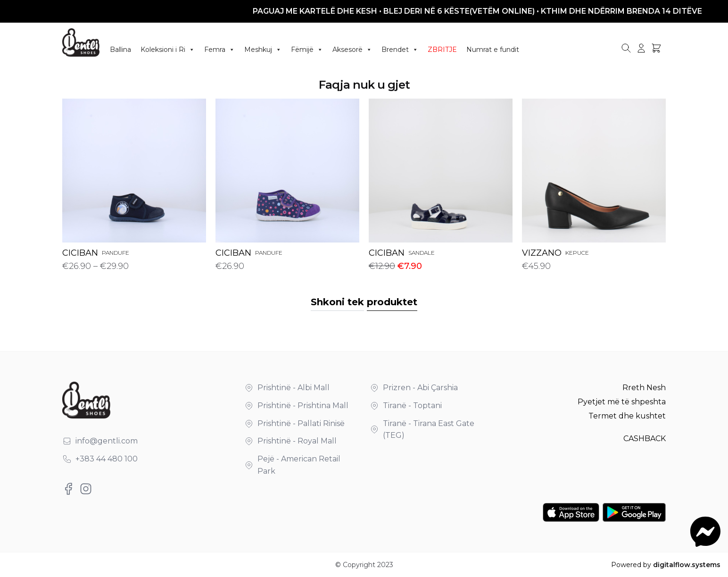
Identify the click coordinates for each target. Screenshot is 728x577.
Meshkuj (263, 50)
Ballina (120, 50)
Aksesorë (352, 50)
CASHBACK (645, 439)
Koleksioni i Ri (168, 50)
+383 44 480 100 (107, 459)
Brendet (400, 50)
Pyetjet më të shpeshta (622, 402)
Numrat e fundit (493, 50)
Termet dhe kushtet (627, 416)
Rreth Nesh (644, 388)
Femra (219, 50)
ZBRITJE (442, 50)
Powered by (666, 565)
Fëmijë (307, 50)
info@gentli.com (107, 441)
